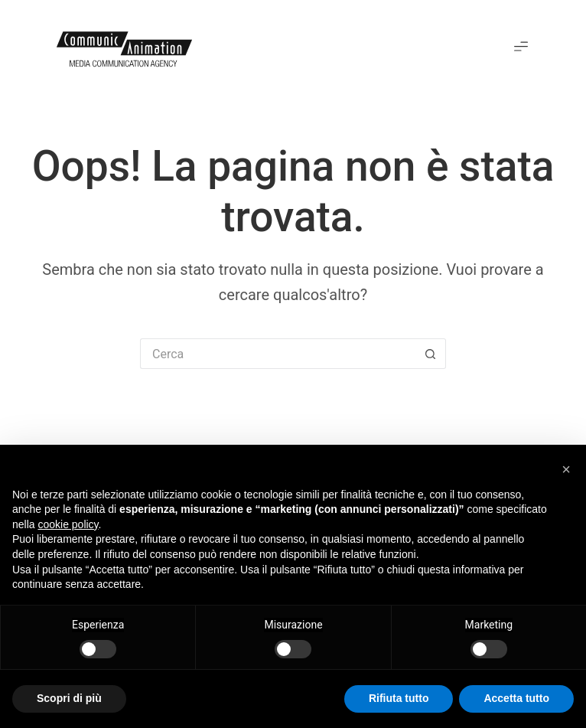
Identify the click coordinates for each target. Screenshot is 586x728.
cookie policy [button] (68, 524)
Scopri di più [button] (69, 698)
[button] (521, 47)
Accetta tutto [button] (516, 698)
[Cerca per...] (278, 354)
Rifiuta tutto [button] (399, 698)
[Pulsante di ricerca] (431, 354)
